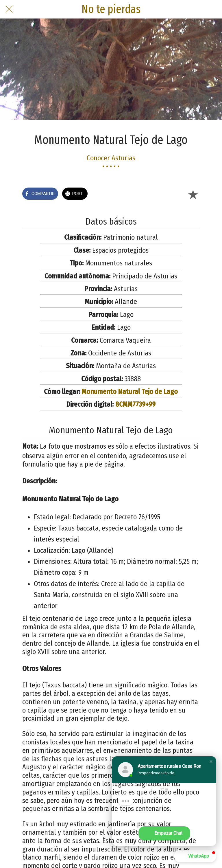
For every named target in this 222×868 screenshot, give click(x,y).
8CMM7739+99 (135, 404)
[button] (211, 761)
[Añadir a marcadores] (193, 194)
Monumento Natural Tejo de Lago (130, 392)
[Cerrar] (9, 9)
